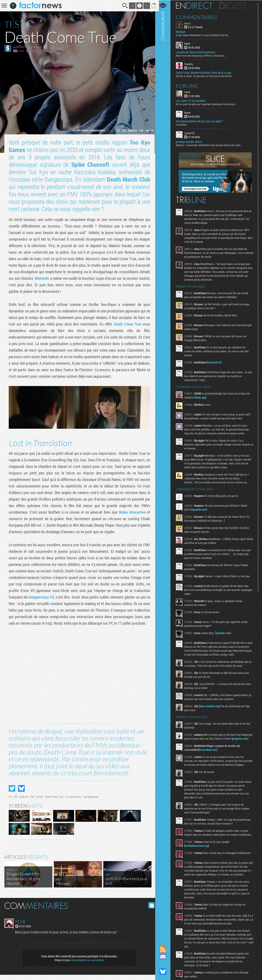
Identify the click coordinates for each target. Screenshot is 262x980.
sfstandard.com (210, 757)
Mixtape (183, 32)
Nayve (189, 112)
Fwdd (189, 92)
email (21, 51)
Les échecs (184, 124)
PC (117, 130)
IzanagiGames (95, 130)
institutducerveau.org (199, 861)
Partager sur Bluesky (21, 794)
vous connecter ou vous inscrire (87, 965)
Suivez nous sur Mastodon (165, 964)
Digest (235, 5)
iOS (122, 130)
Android (131, 130)
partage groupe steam (191, 142)
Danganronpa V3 (67, 597)
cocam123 (192, 133)
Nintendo (45, 278)
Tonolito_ (191, 64)
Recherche (124, 6)
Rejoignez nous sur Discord (165, 957)
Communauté (165, 469)
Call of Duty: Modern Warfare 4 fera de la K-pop (206, 73)
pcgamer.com (195, 746)
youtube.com (225, 633)
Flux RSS (165, 949)
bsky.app (203, 397)
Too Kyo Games (78, 130)
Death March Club (127, 179)
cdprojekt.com (201, 509)
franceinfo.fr (216, 362)
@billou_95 (36, 51)
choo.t (190, 23)
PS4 (140, 130)
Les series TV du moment (193, 101)
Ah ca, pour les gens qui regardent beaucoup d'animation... (209, 104)
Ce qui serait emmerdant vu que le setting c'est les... (205, 35)
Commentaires (199, 17)
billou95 (22, 46)
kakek (189, 44)
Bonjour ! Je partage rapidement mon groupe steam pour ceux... (211, 145)
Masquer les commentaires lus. (150, 911)
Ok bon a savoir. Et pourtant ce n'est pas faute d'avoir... (207, 76)
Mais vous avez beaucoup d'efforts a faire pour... (203, 56)
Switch (148, 130)
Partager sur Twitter (12, 794)
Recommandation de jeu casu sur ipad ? (202, 121)
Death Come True (127, 324)
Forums (189, 86)
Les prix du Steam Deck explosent (198, 52)
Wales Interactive (131, 512)
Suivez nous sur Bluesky (165, 972)
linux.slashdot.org (212, 710)
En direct (196, 5)
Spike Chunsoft (90, 164)
